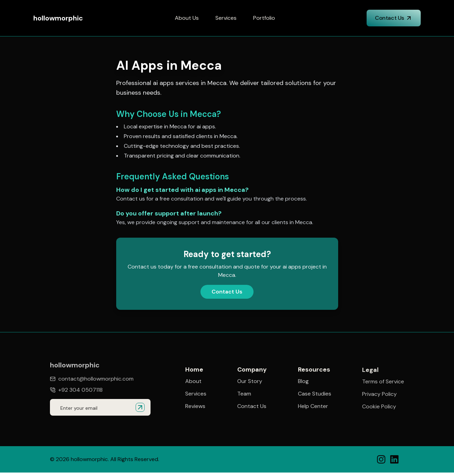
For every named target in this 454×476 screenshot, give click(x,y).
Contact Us (394, 18)
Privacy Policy (379, 395)
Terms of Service (383, 382)
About (193, 381)
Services (226, 18)
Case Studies (315, 394)
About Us (187, 18)
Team (244, 394)
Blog (303, 382)
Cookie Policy (379, 407)
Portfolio (264, 18)
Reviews (195, 406)
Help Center (313, 407)
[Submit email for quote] (140, 407)
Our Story (250, 381)
